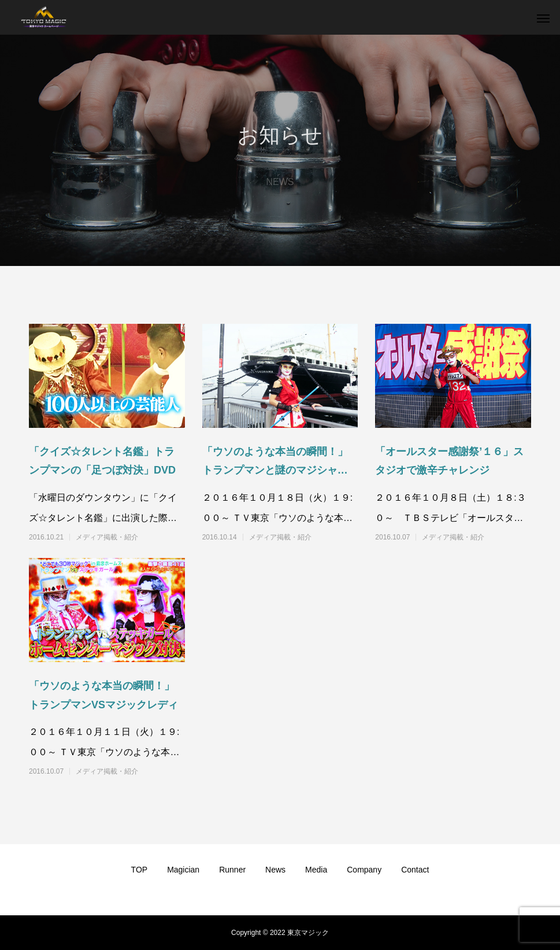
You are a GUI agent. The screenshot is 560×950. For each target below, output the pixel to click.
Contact (415, 870)
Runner (232, 870)
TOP (140, 870)
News (275, 870)
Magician (183, 870)
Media (316, 870)
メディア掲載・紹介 (107, 537)
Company (364, 870)
